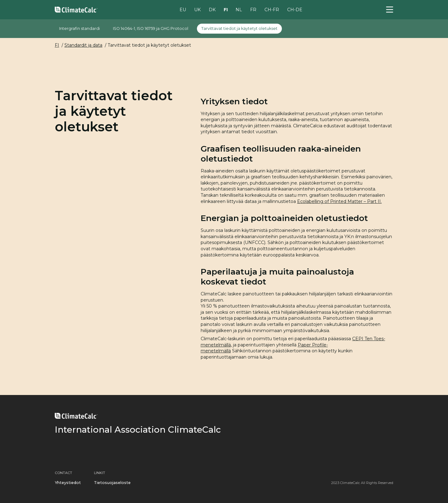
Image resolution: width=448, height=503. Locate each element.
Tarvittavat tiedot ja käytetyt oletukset (239, 28)
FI (226, 9)
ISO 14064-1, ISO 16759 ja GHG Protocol (151, 28)
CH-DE (295, 9)
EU (183, 9)
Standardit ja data (83, 45)
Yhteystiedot (68, 483)
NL (239, 9)
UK (197, 9)
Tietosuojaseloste (112, 483)
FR (253, 9)
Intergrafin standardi (79, 28)
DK (212, 9)
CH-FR (272, 9)
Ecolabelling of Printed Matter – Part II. (339, 201)
